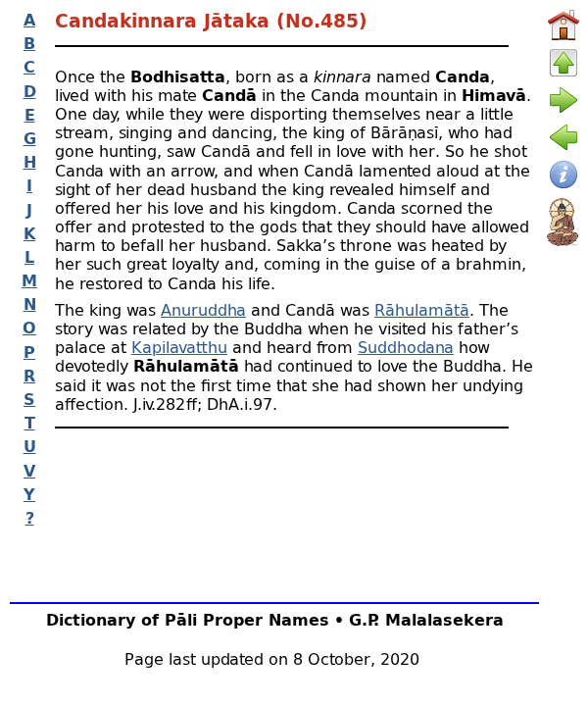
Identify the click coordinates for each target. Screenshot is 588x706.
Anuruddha (203, 309)
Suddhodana (406, 347)
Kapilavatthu (179, 347)
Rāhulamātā (422, 309)
